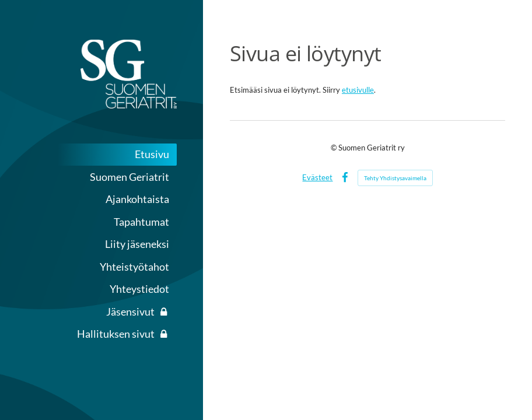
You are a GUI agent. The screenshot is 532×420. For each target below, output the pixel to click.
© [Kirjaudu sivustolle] (335, 148)
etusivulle (358, 90)
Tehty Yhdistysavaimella (395, 178)
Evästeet (317, 177)
